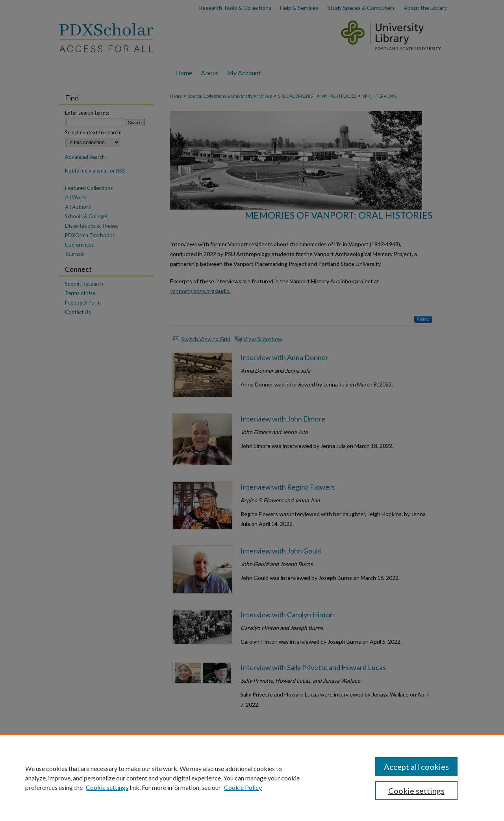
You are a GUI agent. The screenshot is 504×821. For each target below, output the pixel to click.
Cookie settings (107, 787)
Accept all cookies (416, 767)
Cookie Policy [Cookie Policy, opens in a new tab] (243, 787)
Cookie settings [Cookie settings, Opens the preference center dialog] (416, 791)
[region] (252, 778)
